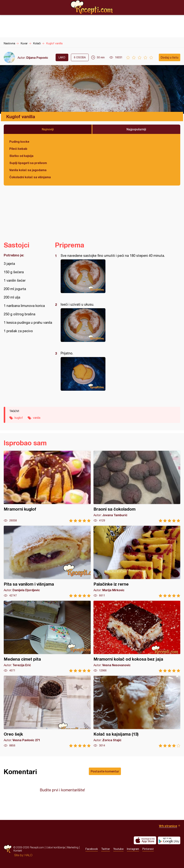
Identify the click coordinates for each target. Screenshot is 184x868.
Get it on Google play (169, 840)
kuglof (19, 418)
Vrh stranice (168, 826)
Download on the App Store (145, 840)
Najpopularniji (136, 129)
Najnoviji (48, 129)
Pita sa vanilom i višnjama (47, 562)
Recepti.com (92, 7)
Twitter (106, 849)
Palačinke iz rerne (137, 562)
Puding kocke (19, 141)
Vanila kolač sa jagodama (28, 170)
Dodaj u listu (170, 57)
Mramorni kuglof (47, 487)
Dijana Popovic (37, 58)
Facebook (92, 849)
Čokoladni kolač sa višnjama (30, 177)
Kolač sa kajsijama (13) (137, 712)
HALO (28, 855)
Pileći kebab (18, 149)
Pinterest (148, 849)
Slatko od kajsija (21, 156)
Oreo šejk (47, 712)
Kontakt (18, 851)
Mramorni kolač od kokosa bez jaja (137, 637)
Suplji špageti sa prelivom (28, 163)
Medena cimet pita (47, 637)
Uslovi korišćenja (56, 847)
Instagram (133, 849)
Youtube (118, 849)
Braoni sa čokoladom (137, 487)
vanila (37, 418)
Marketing (73, 847)
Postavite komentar (105, 771)
